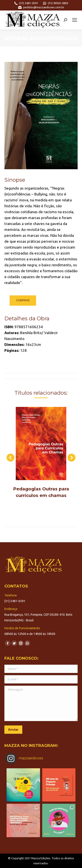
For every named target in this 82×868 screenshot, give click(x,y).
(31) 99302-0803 (55, 3)
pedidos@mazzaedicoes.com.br (41, 7)
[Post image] (41, 444)
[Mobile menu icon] (75, 20)
